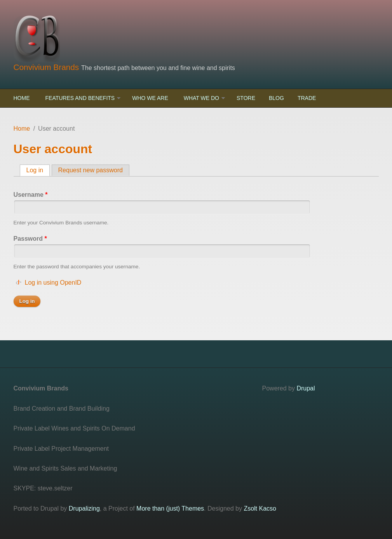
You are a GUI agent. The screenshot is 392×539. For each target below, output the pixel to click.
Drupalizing (84, 508)
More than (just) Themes (170, 508)
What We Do (201, 98)
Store (246, 98)
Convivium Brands (48, 67)
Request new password (91, 170)
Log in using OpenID (53, 283)
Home (22, 98)
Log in (38, 170)
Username (31, 195)
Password (30, 239)
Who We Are (150, 98)
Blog (276, 98)
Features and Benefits (80, 98)
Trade (307, 98)
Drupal (306, 388)
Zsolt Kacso (260, 508)
